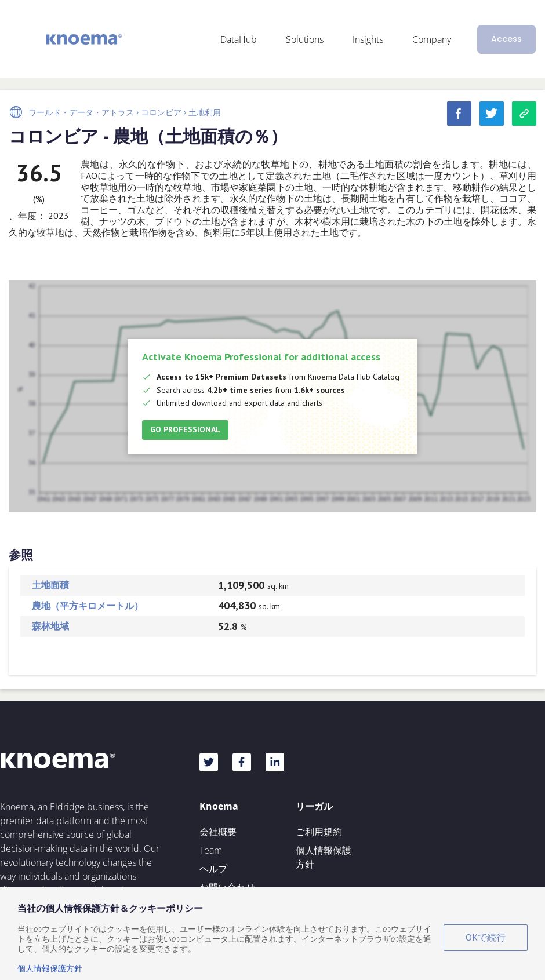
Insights (368, 39)
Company (432, 39)
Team (211, 850)
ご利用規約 (319, 832)
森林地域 (50, 626)
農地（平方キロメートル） (88, 606)
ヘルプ (213, 869)
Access (506, 39)
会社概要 (218, 832)
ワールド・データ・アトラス (81, 112)
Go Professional (185, 429)
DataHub (239, 39)
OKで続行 (486, 937)
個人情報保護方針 (324, 857)
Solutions (305, 39)
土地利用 (205, 112)
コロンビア (161, 112)
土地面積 (50, 585)
